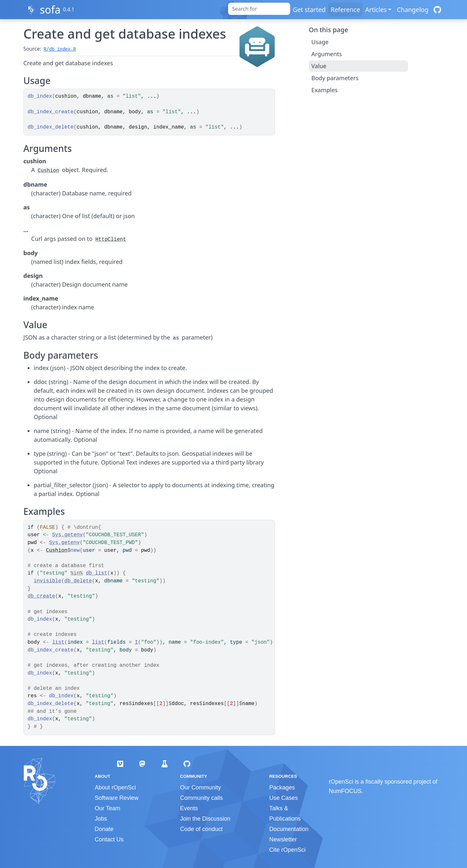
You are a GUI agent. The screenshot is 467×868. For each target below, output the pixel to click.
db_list (97, 573)
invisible (48, 581)
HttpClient (111, 240)
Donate (104, 829)
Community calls (201, 798)
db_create (41, 596)
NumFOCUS (345, 791)
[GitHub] (437, 10)
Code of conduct (201, 829)
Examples (324, 90)
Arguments (327, 54)
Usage (320, 42)
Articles (376, 10)
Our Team (108, 808)
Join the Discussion (205, 819)
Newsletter (283, 839)
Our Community (200, 787)
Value (319, 66)
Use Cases (283, 798)
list (58, 642)
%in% (77, 573)
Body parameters (335, 78)
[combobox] (259, 9)
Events (189, 808)
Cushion (48, 171)
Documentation (289, 829)
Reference (345, 10)
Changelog (413, 10)
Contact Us (109, 839)
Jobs (101, 819)
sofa (50, 10)
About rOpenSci (115, 787)
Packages (282, 787)
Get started (309, 10)
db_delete (78, 581)
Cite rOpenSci (287, 850)
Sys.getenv (68, 535)
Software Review (117, 798)
